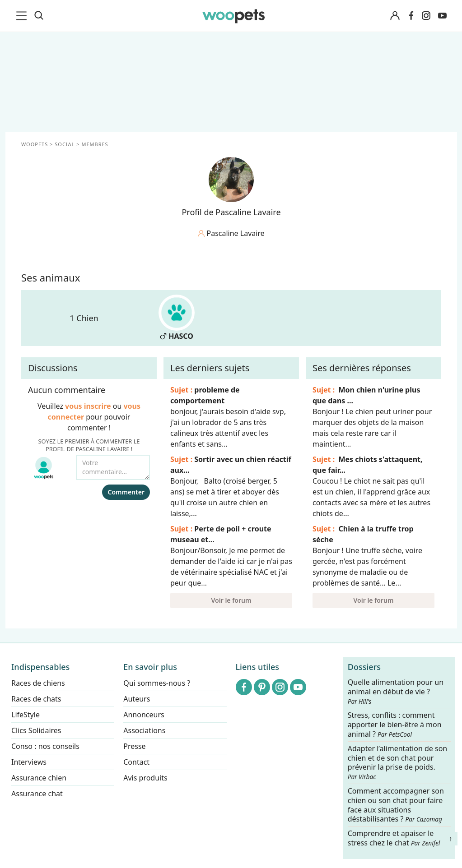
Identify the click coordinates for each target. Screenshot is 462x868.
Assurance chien (39, 778)
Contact (136, 762)
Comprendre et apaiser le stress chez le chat (394, 838)
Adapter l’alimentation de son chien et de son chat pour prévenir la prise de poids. (397, 762)
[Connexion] (395, 16)
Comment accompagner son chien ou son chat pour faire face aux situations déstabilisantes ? (396, 805)
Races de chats (36, 699)
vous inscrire (88, 406)
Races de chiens (38, 683)
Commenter (126, 492)
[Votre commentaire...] (113, 467)
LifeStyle (26, 715)
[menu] (23, 16)
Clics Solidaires (36, 730)
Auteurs (137, 699)
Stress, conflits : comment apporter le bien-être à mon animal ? (395, 725)
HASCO (177, 318)
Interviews (29, 762)
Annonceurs (144, 715)
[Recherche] (39, 16)
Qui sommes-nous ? (157, 683)
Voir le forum (231, 600)
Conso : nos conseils (45, 746)
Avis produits (145, 778)
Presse (134, 746)
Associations (144, 730)
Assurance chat (37, 794)
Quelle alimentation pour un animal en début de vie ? (396, 692)
